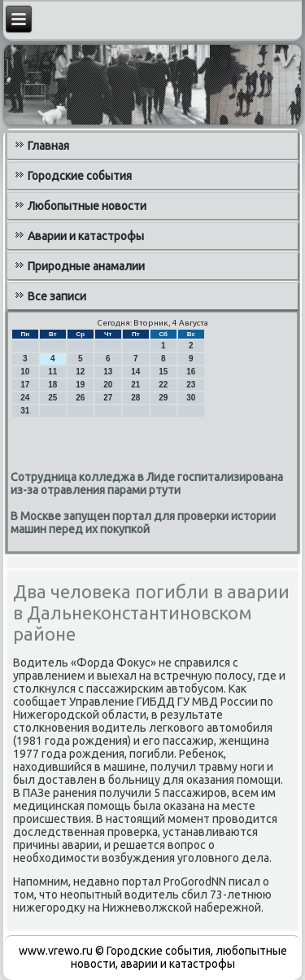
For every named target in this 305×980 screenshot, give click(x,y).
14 (135, 372)
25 (52, 398)
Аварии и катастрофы (86, 236)
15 (163, 372)
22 (163, 385)
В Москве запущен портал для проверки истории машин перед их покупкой (143, 523)
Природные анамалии (86, 266)
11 (52, 372)
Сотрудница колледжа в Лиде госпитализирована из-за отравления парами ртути (147, 483)
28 (135, 398)
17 (25, 385)
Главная (48, 146)
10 (25, 372)
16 (191, 372)
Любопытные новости (87, 206)
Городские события (80, 176)
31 (25, 411)
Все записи (57, 296)
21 (135, 385)
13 (108, 372)
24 (25, 398)
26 (80, 398)
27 (108, 398)
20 (108, 385)
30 (191, 398)
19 (80, 385)
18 (52, 385)
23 (191, 385)
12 (80, 372)
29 (163, 398)
